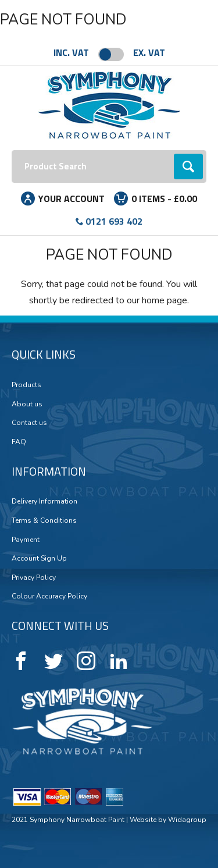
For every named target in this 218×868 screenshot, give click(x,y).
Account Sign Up (39, 558)
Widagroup (186, 820)
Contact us (29, 423)
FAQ (19, 442)
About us (27, 404)
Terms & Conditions (44, 520)
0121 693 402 (114, 221)
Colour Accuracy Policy (49, 596)
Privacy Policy (34, 578)
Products (26, 385)
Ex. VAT (149, 52)
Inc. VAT (71, 52)
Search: (12, 150)
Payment (26, 540)
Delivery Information (44, 501)
